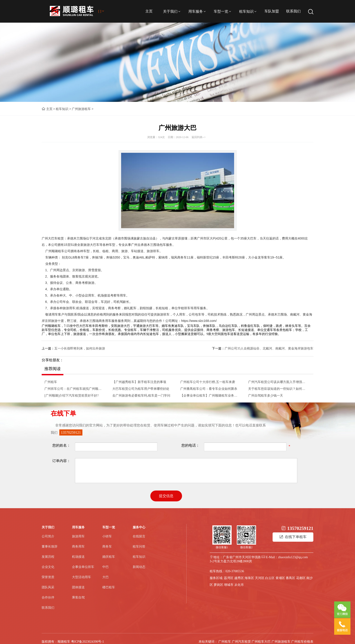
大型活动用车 (82, 577)
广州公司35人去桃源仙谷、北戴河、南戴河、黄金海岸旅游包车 (269, 348)
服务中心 (139, 527)
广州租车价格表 (302, 642)
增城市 (229, 585)
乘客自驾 (78, 597)
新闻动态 (139, 567)
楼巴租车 (109, 587)
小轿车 (107, 536)
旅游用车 (78, 536)
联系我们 (293, 11)
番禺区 (290, 578)
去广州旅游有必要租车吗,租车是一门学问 (141, 396)
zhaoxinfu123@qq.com (293, 557)
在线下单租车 (293, 537)
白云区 (270, 578)
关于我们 (172, 11)
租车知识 (248, 11)
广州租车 (51, 382)
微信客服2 (246, 547)
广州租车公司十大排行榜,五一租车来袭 (208, 382)
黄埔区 (280, 578)
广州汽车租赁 (241, 642)
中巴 (106, 567)
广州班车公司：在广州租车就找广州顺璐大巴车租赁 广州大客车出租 (74, 389)
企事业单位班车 (83, 567)
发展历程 (48, 557)
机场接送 (78, 557)
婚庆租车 (109, 557)
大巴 (106, 577)
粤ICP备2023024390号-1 (88, 642)
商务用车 (78, 547)
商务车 (107, 547)
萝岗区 (218, 585)
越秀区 (239, 578)
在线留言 (139, 536)
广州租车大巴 (261, 642)
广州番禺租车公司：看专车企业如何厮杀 (209, 389)
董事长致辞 (50, 547)
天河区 (260, 578)
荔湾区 (229, 578)
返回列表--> (199, 137)
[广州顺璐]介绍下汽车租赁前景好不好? (72, 396)
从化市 (239, 585)
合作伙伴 (48, 597)
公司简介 (48, 536)
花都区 (301, 578)
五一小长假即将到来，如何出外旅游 (80, 348)
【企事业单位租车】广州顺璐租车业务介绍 (210, 396)
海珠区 (249, 578)
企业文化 (48, 567)
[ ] (102, 11)
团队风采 (48, 587)
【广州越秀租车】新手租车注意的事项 (139, 382)
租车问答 (139, 547)
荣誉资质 (48, 577)
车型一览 (223, 11)
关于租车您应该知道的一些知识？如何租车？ (278, 389)
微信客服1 (222, 547)
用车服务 (197, 11)
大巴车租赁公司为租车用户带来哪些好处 (141, 389)
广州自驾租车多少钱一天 (266, 396)
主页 (149, 11)
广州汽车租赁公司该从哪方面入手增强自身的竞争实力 (278, 382)
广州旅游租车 (81, 109)
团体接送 (78, 587)
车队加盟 (272, 11)
